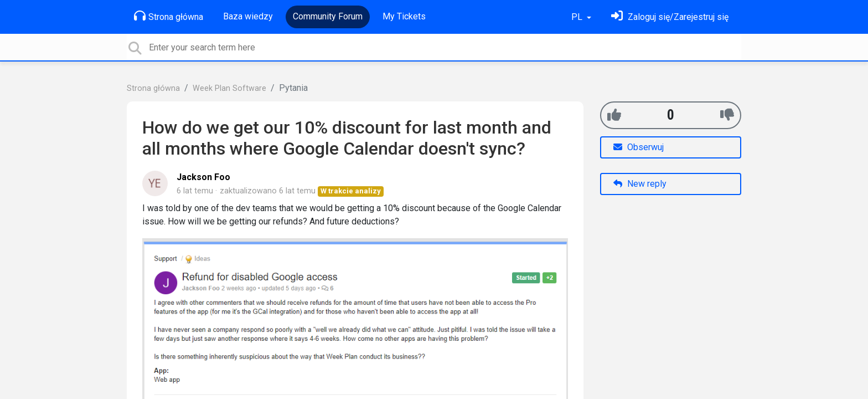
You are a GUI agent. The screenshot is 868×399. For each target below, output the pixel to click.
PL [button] (578, 17)
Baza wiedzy (248, 16)
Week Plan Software (229, 88)
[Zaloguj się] (670, 17)
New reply (640, 184)
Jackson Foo (203, 177)
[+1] (614, 115)
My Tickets (404, 16)
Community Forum (328, 16)
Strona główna (169, 16)
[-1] (727, 115)
